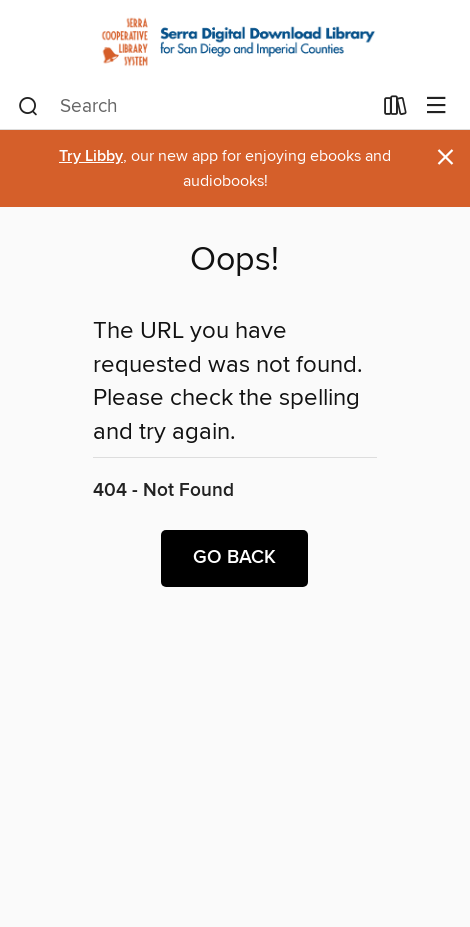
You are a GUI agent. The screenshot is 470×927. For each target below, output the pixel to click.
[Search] (28, 106)
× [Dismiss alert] (445, 157)
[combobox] (194, 106)
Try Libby (91, 156)
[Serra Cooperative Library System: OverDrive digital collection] (235, 41)
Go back (234, 558)
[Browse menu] (436, 106)
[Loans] (395, 109)
